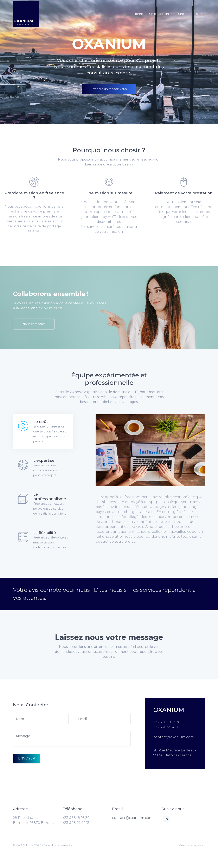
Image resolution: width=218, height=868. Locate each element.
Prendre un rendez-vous (109, 89)
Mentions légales (191, 845)
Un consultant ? (160, 14)
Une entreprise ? (190, 14)
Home (138, 14)
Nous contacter (34, 324)
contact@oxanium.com (132, 818)
